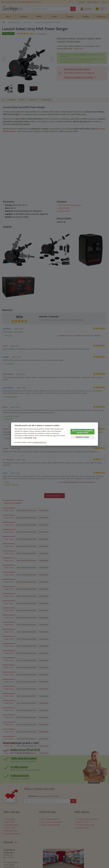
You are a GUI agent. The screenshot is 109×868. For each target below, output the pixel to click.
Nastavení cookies (82, 437)
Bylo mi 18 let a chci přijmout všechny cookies (82, 432)
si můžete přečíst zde (39, 442)
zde (54, 436)
